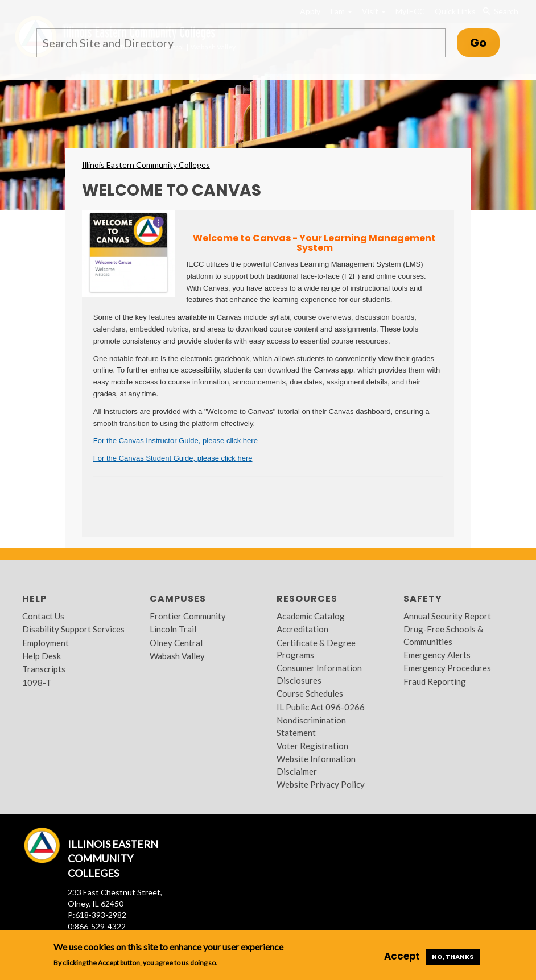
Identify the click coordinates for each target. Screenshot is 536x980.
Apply (310, 11)
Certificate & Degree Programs (316, 649)
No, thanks (453, 957)
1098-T (37, 683)
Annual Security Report (447, 616)
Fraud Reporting (435, 681)
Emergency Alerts (437, 655)
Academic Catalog (311, 616)
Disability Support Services (73, 629)
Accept (402, 956)
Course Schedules (310, 693)
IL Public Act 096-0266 (321, 707)
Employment (46, 643)
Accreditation (302, 629)
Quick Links (455, 11)
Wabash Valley (177, 656)
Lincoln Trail (173, 629)
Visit (374, 11)
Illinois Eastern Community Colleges (146, 165)
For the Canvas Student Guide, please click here (173, 458)
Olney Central (176, 643)
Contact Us (43, 616)
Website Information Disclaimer (316, 765)
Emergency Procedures (447, 668)
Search (500, 11)
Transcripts (44, 669)
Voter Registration (312, 746)
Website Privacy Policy (321, 784)
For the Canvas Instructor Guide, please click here (176, 441)
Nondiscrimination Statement (311, 726)
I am (341, 11)
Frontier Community (188, 616)
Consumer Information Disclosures (319, 674)
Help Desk (42, 656)
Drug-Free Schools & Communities (443, 635)
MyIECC (410, 11)
